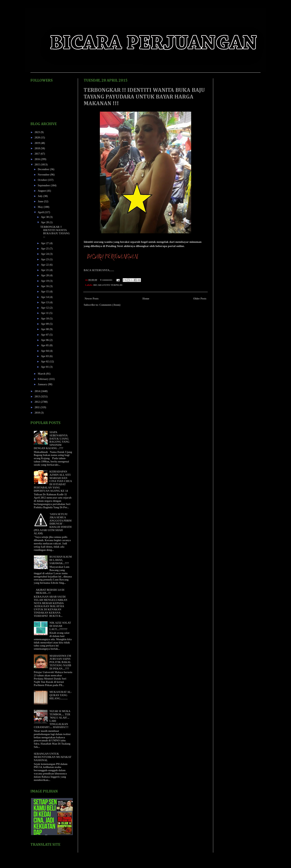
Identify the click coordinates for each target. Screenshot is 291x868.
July (40, 196)
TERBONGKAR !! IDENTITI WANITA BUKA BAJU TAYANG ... (55, 232)
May (41, 207)
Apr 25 (45, 249)
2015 (38, 165)
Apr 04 (45, 351)
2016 (38, 159)
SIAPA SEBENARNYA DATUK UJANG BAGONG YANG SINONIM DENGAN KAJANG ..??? (52, 440)
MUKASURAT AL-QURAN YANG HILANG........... (61, 695)
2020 (38, 138)
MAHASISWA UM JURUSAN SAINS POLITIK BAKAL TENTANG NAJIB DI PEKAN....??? (60, 662)
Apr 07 (45, 335)
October (43, 180)
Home (146, 299)
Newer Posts (92, 299)
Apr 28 (45, 222)
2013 (38, 397)
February (43, 379)
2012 (38, 402)
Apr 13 (45, 302)
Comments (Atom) (110, 305)
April (41, 212)
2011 (38, 407)
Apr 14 (45, 297)
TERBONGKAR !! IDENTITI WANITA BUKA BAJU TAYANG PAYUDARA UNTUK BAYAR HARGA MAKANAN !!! (144, 97)
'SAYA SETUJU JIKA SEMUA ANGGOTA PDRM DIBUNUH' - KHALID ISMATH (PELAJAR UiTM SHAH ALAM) (53, 524)
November (44, 175)
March (42, 374)
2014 (38, 391)
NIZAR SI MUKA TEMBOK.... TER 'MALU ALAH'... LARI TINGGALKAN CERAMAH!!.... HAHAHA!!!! (52, 719)
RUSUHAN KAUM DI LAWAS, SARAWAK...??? (61, 560)
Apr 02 (45, 362)
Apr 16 (45, 286)
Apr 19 (45, 281)
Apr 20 (45, 275)
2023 (38, 132)
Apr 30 (45, 217)
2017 (38, 154)
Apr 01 (45, 367)
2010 (38, 413)
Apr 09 (45, 324)
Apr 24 (45, 254)
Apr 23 (45, 259)
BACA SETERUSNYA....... (99, 270)
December (44, 169)
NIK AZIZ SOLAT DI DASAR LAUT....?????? (60, 626)
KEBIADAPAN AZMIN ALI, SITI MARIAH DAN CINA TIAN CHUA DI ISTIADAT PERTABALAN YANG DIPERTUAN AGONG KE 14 (53, 481)
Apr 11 (45, 313)
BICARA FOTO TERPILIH (108, 285)
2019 (38, 143)
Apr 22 (45, 265)
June (41, 201)
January (43, 384)
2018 (38, 148)
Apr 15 (45, 292)
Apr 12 (45, 308)
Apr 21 (45, 270)
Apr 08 (45, 329)
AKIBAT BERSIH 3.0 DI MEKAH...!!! (50, 592)
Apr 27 (45, 243)
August (42, 191)
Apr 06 (45, 340)
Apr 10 (45, 319)
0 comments (106, 280)
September (44, 185)
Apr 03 (45, 356)
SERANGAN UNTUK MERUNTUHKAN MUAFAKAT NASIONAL (53, 757)
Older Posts (200, 299)
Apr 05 (45, 345)
